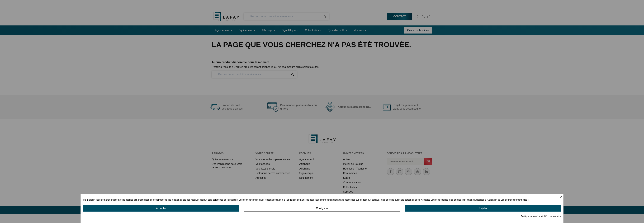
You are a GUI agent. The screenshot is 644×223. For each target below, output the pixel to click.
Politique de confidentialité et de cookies (541, 216)
